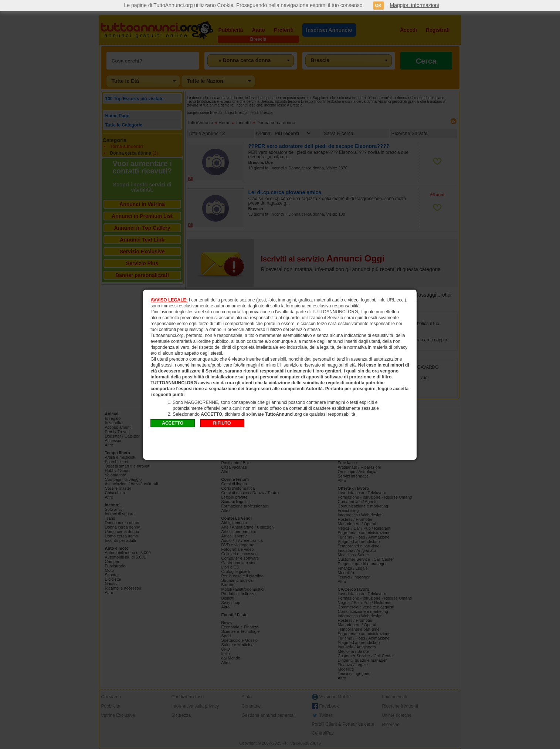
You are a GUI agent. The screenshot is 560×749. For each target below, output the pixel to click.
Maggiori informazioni (415, 5)
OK (379, 6)
